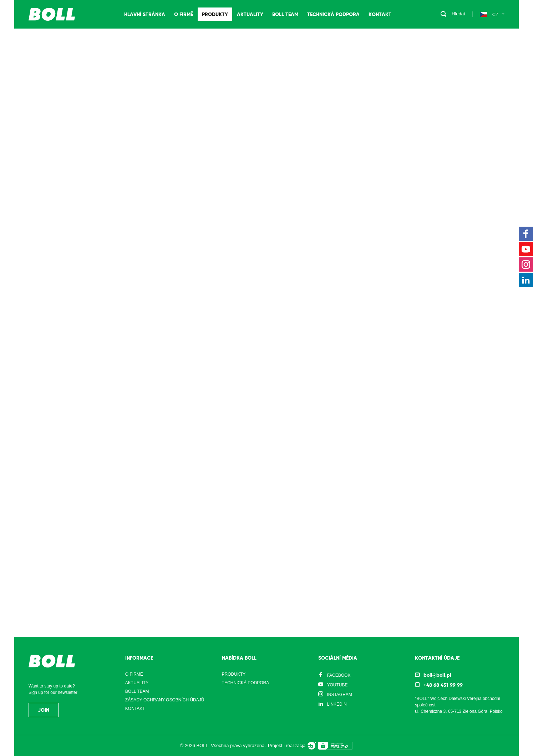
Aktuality (250, 14)
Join (44, 710)
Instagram (339, 695)
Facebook (339, 675)
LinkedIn (337, 704)
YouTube (337, 685)
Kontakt (380, 14)
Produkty (215, 14)
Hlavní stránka (145, 14)
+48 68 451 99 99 (443, 685)
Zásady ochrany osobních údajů (165, 700)
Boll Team (285, 14)
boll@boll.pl (437, 675)
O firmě (184, 14)
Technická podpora (333, 14)
